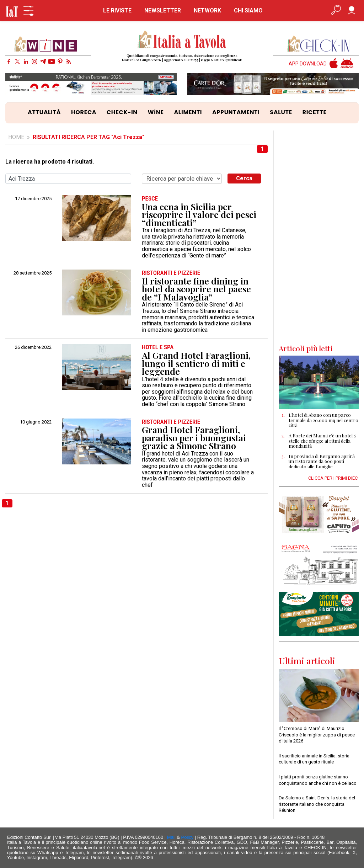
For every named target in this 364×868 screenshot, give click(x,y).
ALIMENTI (188, 112)
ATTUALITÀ (44, 112)
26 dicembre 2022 (33, 347)
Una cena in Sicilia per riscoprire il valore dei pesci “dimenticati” (199, 215)
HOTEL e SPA (158, 347)
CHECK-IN (122, 112)
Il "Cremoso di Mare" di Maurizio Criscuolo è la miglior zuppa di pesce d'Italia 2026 (317, 735)
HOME (16, 137)
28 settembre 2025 (33, 273)
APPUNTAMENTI (236, 112)
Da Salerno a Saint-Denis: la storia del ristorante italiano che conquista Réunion (317, 804)
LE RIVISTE (117, 10)
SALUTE (281, 112)
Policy (188, 837)
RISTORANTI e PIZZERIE (171, 273)
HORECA (84, 112)
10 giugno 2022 (36, 422)
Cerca (244, 178)
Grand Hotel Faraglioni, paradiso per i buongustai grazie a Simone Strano (194, 438)
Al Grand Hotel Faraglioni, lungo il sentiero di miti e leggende (196, 363)
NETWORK (207, 10)
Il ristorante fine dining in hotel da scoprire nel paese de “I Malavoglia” (196, 289)
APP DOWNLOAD (308, 64)
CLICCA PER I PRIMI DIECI (333, 478)
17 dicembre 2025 (33, 199)
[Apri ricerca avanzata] (336, 11)
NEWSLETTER (163, 10)
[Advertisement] (319, 237)
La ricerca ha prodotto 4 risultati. (50, 162)
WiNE (156, 112)
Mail (171, 837)
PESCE (150, 199)
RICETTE (315, 112)
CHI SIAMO (248, 10)
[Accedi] (352, 11)
